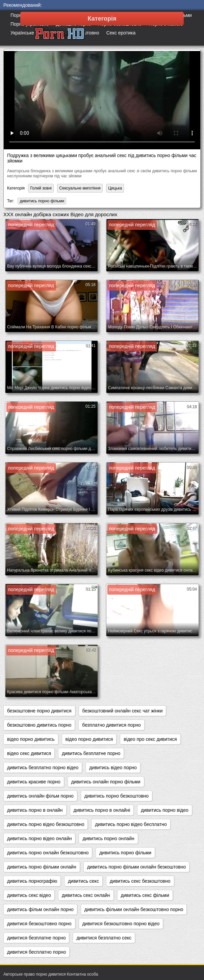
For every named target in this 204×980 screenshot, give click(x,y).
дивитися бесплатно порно (36, 952)
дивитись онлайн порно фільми (106, 782)
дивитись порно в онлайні (102, 810)
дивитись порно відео (165, 810)
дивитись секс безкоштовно (140, 881)
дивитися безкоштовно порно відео (121, 924)
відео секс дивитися (29, 753)
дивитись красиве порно (34, 782)
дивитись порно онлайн (108, 838)
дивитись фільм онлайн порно (40, 909)
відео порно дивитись (31, 739)
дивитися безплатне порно (36, 938)
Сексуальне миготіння (80, 188)
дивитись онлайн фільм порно (40, 796)
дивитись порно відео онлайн (39, 838)
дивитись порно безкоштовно (117, 796)
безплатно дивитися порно (111, 725)
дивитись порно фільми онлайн (42, 867)
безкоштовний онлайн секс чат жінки (123, 711)
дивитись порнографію (32, 881)
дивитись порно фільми (42, 201)
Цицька (115, 188)
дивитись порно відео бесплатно (131, 824)
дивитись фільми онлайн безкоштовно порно (134, 909)
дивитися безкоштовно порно (39, 924)
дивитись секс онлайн (86, 895)
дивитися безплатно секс (104, 938)
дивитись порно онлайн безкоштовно (48, 853)
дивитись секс (83, 881)
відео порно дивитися (89, 739)
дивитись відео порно (113, 768)
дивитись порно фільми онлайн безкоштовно (137, 867)
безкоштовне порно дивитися (39, 711)
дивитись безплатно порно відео (43, 768)
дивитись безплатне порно (91, 753)
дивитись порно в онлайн (35, 810)
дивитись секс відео (29, 895)
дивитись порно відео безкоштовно (46, 824)
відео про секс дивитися (150, 739)
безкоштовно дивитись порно (39, 725)
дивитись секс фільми (145, 895)
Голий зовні (41, 188)
